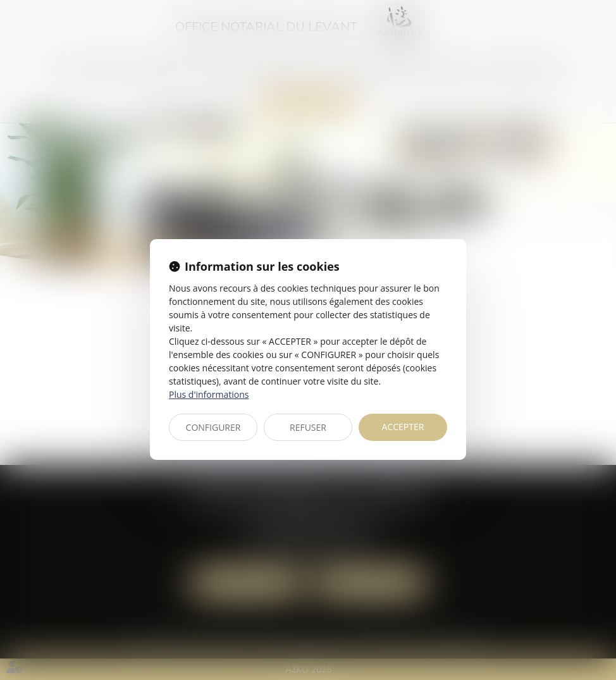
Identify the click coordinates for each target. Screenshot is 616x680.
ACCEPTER (403, 427)
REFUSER (308, 427)
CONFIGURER (213, 427)
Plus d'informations (209, 394)
